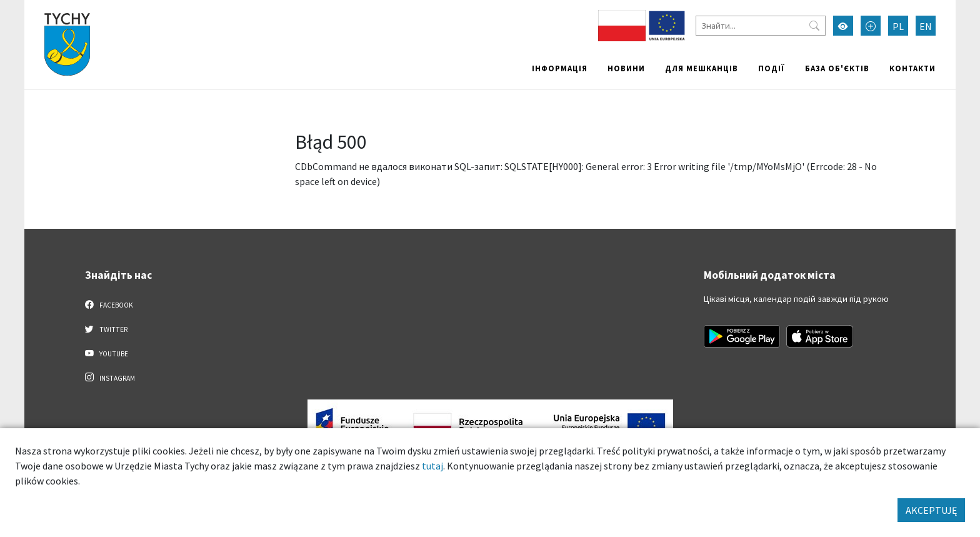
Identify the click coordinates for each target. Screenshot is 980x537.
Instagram (110, 378)
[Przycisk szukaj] (814, 26)
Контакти (912, 68)
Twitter (106, 329)
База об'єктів (837, 68)
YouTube (107, 353)
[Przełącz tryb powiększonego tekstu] (871, 26)
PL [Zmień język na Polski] (898, 26)
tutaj (432, 466)
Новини (626, 68)
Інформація (560, 68)
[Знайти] (761, 26)
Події (772, 68)
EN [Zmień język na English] (926, 26)
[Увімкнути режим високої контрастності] (843, 26)
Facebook (109, 304)
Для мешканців (702, 68)
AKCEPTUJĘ (931, 510)
